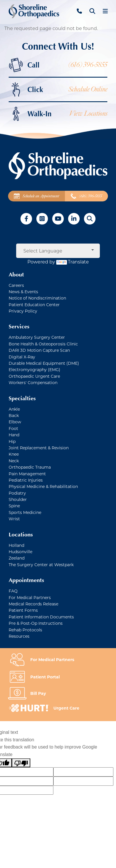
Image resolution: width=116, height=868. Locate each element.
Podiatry (17, 493)
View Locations (88, 114)
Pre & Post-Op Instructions (36, 623)
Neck (14, 461)
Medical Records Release (33, 604)
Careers (16, 285)
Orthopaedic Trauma (30, 467)
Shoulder (18, 499)
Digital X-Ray (22, 357)
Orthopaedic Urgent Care (34, 376)
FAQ (13, 591)
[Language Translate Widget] (58, 251)
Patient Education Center (34, 305)
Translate (73, 262)
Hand (14, 435)
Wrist (14, 519)
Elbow (15, 422)
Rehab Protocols (25, 630)
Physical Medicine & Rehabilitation (43, 486)
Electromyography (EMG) (34, 370)
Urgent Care (66, 708)
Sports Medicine (25, 512)
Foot (13, 428)
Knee (14, 454)
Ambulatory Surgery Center (37, 337)
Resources (19, 636)
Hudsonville (20, 552)
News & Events (23, 292)
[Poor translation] (21, 763)
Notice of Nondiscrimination (37, 298)
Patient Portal (45, 677)
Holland (16, 545)
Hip (12, 441)
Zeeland (17, 558)
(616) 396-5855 (88, 65)
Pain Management (27, 474)
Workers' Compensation (33, 382)
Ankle (14, 409)
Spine (14, 506)
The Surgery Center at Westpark (41, 565)
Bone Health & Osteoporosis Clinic (43, 344)
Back (14, 415)
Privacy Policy (23, 311)
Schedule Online (88, 89)
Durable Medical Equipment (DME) (44, 363)
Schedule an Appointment (37, 196)
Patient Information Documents (41, 617)
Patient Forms (23, 610)
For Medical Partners (30, 597)
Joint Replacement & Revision (39, 448)
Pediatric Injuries (26, 480)
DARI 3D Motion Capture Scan (39, 350)
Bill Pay (38, 693)
